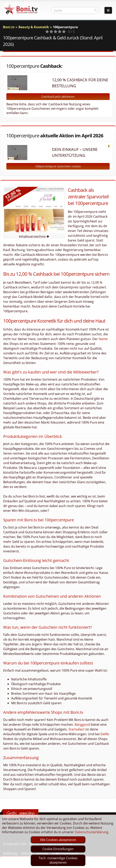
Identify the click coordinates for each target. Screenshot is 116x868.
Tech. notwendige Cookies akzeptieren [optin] (58, 860)
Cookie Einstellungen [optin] (58, 849)
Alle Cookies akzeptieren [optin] (58, 840)
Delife (105, 734)
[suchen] (95, 10)
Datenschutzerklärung (92, 832)
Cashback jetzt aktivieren (58, 96)
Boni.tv (9, 27)
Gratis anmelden (21, 813)
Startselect (77, 729)
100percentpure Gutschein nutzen (58, 166)
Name (103, 339)
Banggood (82, 724)
